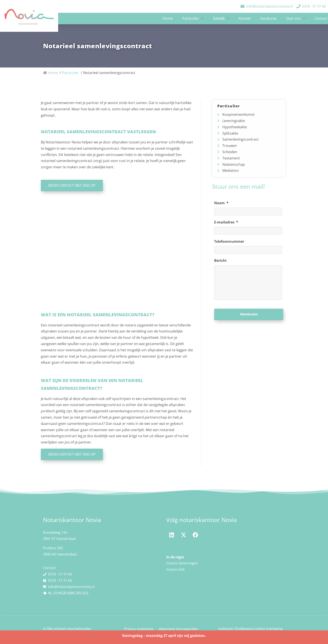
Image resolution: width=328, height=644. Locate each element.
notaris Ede (175, 569)
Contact (321, 18)
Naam (221, 203)
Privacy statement (139, 629)
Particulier (193, 18)
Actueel (245, 18)
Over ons (296, 18)
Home (168, 18)
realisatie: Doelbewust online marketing (250, 629)
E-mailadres (226, 222)
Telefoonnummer (229, 242)
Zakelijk (221, 18)
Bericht (220, 261)
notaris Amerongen (182, 563)
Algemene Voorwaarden (178, 629)
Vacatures (268, 18)
